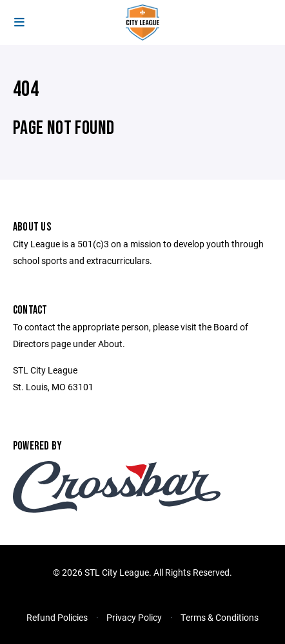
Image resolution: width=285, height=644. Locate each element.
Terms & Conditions (220, 617)
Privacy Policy (134, 617)
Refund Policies (57, 617)
